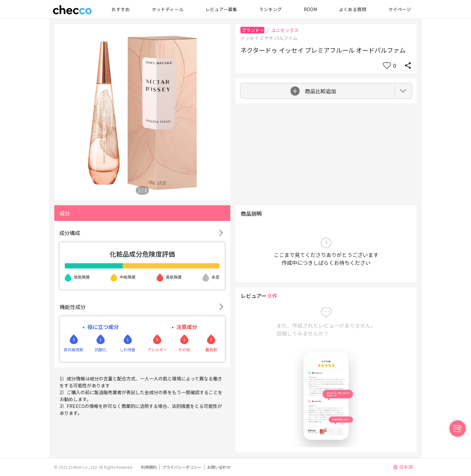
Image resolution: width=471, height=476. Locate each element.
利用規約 (149, 467)
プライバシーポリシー (182, 467)
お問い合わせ (219, 467)
